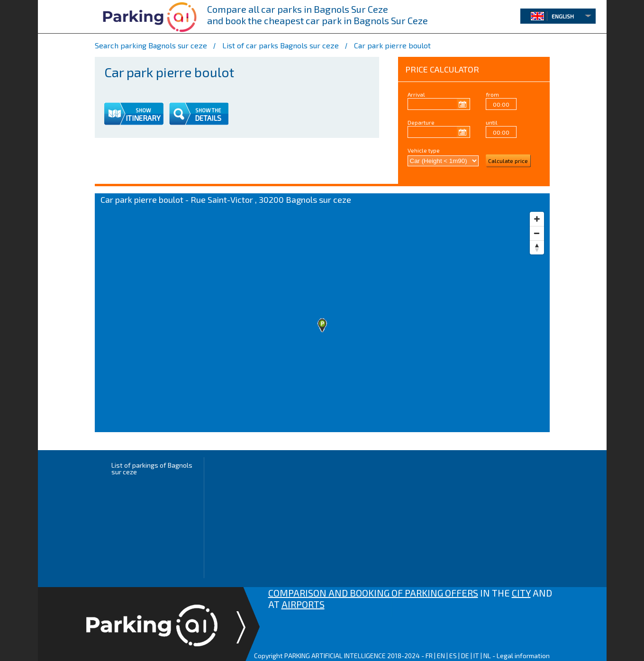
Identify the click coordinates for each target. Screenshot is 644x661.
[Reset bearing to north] (537, 247)
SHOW (143, 110)
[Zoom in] (537, 219)
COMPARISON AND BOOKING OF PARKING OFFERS (373, 593)
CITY (521, 593)
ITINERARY (143, 118)
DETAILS (208, 118)
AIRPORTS (303, 604)
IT (476, 656)
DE (465, 656)
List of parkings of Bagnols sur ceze (152, 468)
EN (441, 656)
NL (487, 656)
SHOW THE (208, 110)
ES (453, 656)
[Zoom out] (537, 233)
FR (429, 656)
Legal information (523, 656)
